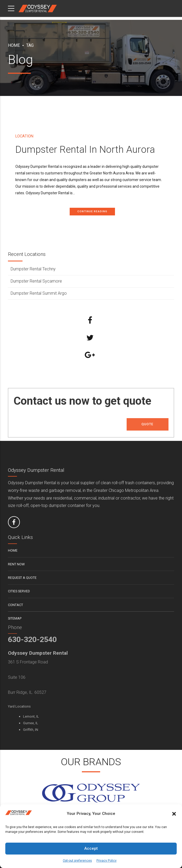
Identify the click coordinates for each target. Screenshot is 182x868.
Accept (91, 848)
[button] (174, 814)
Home (14, 45)
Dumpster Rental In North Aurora (85, 150)
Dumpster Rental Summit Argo (39, 293)
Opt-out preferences (77, 861)
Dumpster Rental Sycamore (36, 281)
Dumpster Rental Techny (33, 269)
